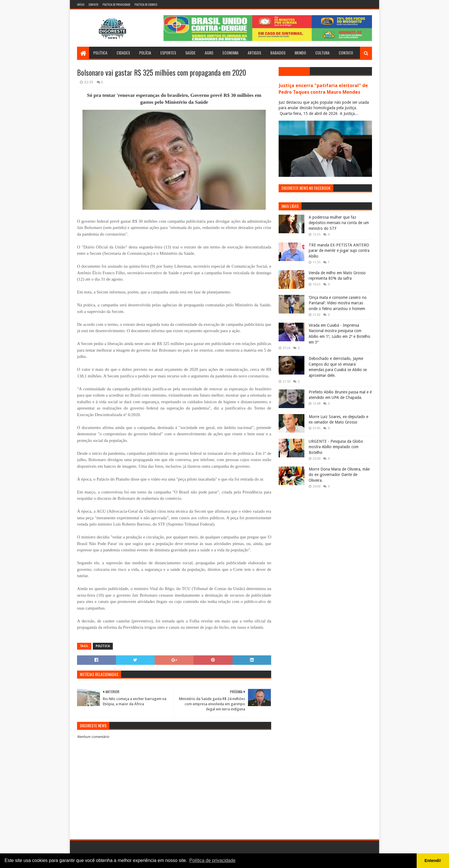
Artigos (254, 53)
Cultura (322, 53)
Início (81, 4)
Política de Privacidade (116, 4)
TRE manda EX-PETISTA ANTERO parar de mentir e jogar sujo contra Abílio (339, 251)
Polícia (145, 53)
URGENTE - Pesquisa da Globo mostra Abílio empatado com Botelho (336, 447)
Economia (231, 53)
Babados (278, 53)
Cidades (123, 53)
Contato (93, 4)
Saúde (190, 53)
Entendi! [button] (433, 861)
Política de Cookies (146, 4)
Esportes (168, 53)
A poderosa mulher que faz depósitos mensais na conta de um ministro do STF (339, 223)
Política (100, 53)
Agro (209, 53)
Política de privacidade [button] (212, 860)
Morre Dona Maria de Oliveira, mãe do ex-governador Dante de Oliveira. (339, 475)
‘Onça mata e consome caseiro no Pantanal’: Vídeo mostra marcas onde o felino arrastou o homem (338, 303)
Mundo (300, 53)
